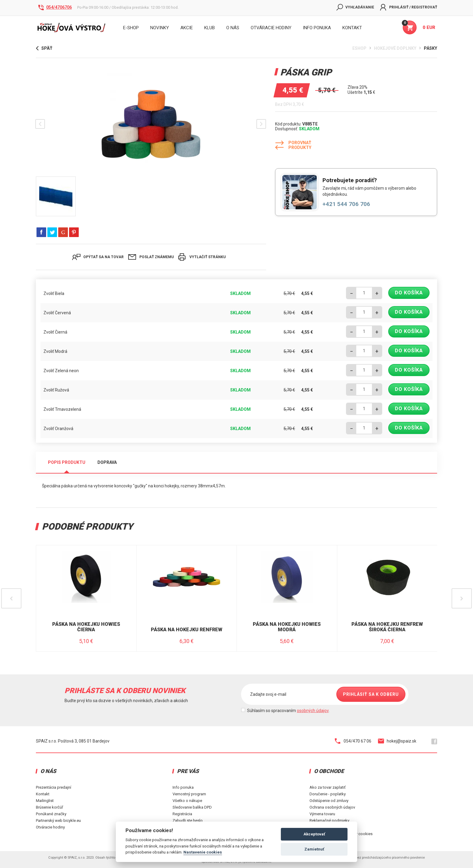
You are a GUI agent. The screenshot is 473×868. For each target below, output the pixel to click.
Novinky (160, 28)
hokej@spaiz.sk (397, 741)
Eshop (359, 48)
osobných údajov (313, 711)
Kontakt (43, 794)
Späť (44, 48)
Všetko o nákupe (187, 801)
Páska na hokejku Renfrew (187, 630)
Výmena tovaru (322, 814)
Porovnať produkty (293, 145)
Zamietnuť (314, 849)
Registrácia (182, 814)
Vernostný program (189, 794)
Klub (210, 28)
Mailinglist (45, 801)
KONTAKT (352, 28)
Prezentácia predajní (54, 787)
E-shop (131, 28)
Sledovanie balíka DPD (192, 807)
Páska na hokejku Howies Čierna (86, 627)
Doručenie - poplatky (328, 794)
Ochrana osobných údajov (332, 807)
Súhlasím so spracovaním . (288, 711)
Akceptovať (314, 834)
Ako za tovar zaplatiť (328, 787)
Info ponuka (183, 787)
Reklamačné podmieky (329, 820)
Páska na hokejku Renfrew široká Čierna (387, 627)
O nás (233, 28)
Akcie (187, 28)
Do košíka (409, 293)
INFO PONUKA (317, 28)
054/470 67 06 (353, 741)
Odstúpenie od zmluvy (329, 801)
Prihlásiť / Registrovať (409, 7)
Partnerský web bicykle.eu (58, 820)
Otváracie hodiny (271, 28)
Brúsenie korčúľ (49, 807)
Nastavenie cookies (203, 852)
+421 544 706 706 (346, 204)
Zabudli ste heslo (188, 820)
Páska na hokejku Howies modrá (287, 627)
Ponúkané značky (51, 814)
